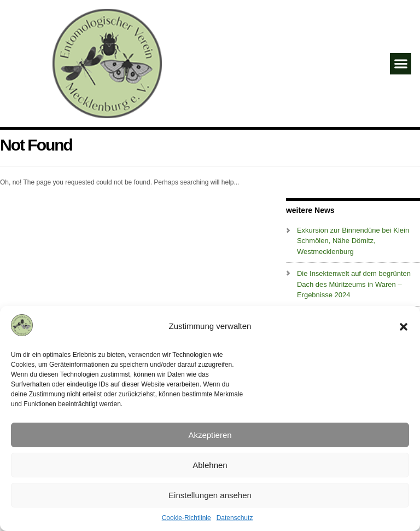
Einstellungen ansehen (210, 495)
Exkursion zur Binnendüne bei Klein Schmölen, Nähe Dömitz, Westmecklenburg (353, 241)
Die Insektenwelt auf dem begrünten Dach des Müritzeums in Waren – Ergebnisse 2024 (354, 284)
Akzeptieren (210, 435)
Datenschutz (235, 518)
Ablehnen (210, 465)
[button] (404, 327)
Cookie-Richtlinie (186, 518)
